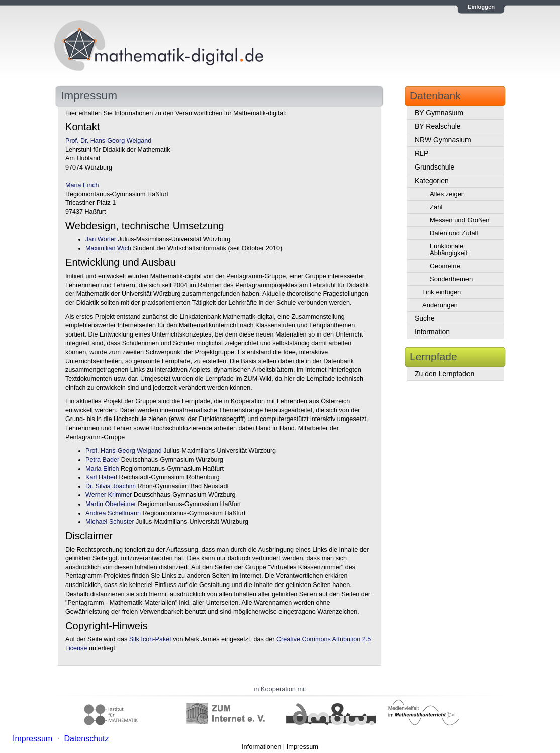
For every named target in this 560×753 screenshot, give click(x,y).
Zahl (436, 207)
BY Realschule (438, 126)
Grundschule (435, 167)
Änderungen (440, 305)
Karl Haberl (101, 477)
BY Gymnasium (439, 113)
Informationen (261, 747)
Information (432, 332)
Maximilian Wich (108, 248)
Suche (425, 318)
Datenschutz (86, 739)
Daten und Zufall (454, 233)
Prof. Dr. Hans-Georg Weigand (108, 141)
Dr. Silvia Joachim (111, 486)
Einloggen (481, 7)
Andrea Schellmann (113, 513)
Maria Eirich (82, 185)
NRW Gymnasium (443, 140)
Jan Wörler (101, 239)
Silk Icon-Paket (150, 639)
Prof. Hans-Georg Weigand (124, 451)
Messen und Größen (460, 220)
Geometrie (445, 266)
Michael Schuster (110, 522)
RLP (422, 153)
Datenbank (435, 95)
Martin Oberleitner (111, 504)
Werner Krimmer (109, 495)
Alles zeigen (447, 194)
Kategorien (432, 181)
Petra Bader (102, 460)
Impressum (302, 747)
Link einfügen (442, 292)
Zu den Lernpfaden (444, 374)
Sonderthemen (451, 279)
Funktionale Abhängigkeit (449, 249)
